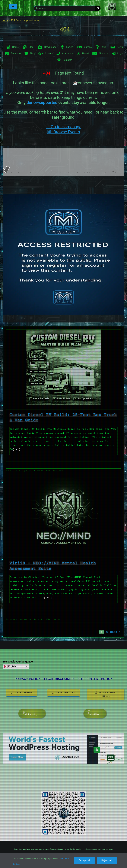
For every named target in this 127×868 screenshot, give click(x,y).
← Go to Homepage (63, 127)
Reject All (107, 860)
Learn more (64, 859)
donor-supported (42, 103)
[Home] (13, 6)
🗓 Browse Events (63, 132)
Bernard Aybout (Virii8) (21, 471)
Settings (17, 864)
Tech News (58, 471)
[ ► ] (17, 450)
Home (5, 20)
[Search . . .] (65, 8)
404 (65, 29)
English (10, 667)
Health (56, 619)
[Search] (98, 8)
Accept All (84, 860)
